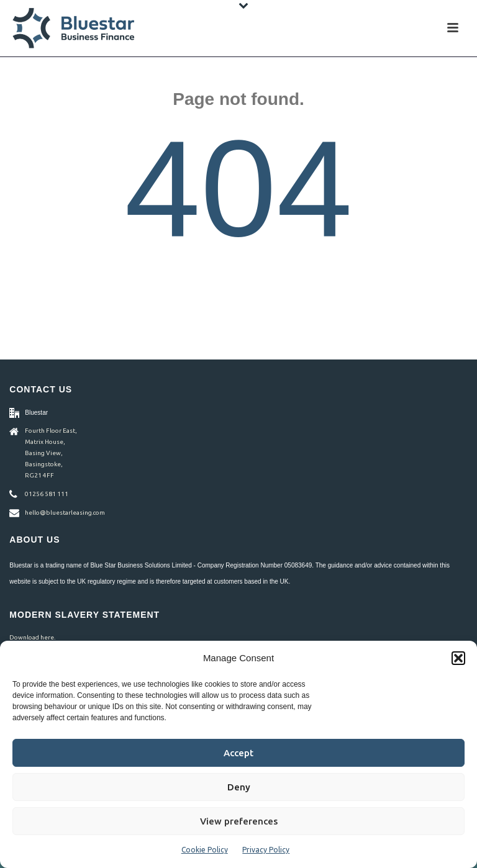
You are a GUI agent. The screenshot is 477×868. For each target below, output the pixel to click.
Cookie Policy (205, 850)
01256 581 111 (47, 494)
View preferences (239, 821)
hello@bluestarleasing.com (65, 513)
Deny (239, 787)
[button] (458, 658)
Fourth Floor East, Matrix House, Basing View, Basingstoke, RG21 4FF (51, 453)
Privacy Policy (266, 850)
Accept (238, 753)
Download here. (32, 637)
